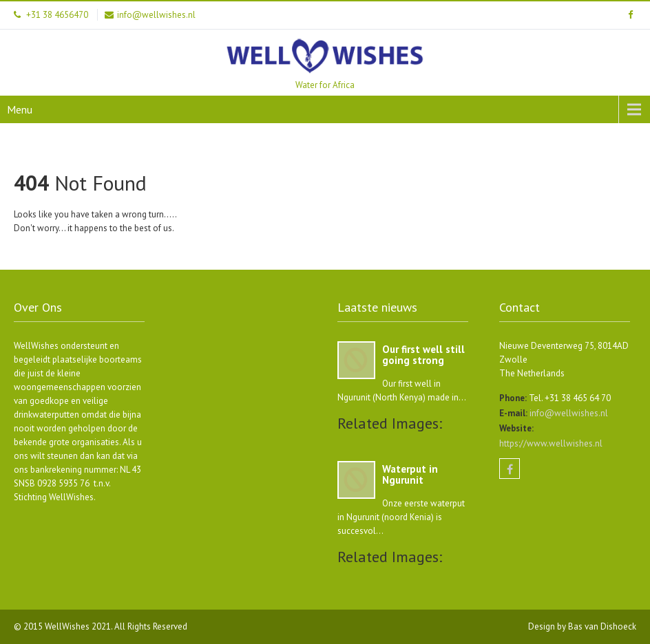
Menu (20, 109)
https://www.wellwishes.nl (551, 443)
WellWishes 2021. (80, 626)
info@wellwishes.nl (568, 413)
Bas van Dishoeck (602, 626)
